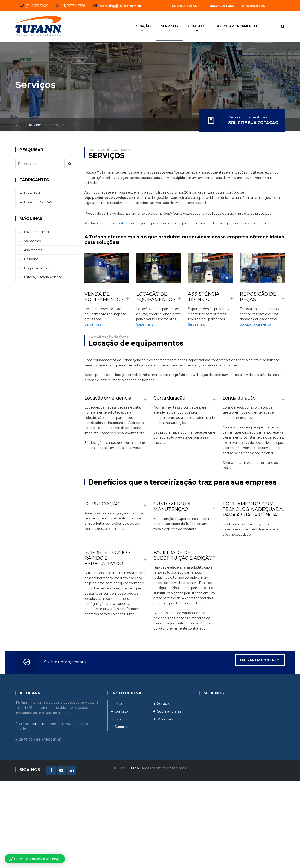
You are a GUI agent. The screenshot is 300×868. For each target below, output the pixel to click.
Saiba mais (93, 324)
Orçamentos (254, 6)
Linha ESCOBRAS (38, 202)
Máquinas (165, 719)
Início (119, 704)
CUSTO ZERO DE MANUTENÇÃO (173, 507)
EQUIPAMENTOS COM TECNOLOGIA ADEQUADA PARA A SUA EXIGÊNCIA (252, 509)
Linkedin (72, 770)
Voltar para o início (29, 125)
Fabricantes (124, 719)
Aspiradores (33, 250)
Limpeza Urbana (37, 268)
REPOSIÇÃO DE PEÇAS (258, 297)
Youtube (61, 770)
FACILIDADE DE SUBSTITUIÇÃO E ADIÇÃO (183, 555)
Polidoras (31, 259)
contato (122, 223)
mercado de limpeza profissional (180, 203)
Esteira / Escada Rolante (43, 277)
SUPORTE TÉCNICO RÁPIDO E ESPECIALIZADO (107, 558)
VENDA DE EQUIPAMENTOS (104, 297)
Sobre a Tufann (186, 6)
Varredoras (32, 241)
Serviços (164, 704)
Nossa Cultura (221, 6)
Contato (121, 711)
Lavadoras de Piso (38, 232)
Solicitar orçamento (255, 324)
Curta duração (169, 398)
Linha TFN (32, 193)
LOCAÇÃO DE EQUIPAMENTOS (156, 297)
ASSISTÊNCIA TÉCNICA (204, 297)
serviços (121, 198)
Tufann (103, 172)
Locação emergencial (108, 398)
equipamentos (97, 198)
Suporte (121, 727)
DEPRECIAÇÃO (102, 504)
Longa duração (239, 398)
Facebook (51, 770)
